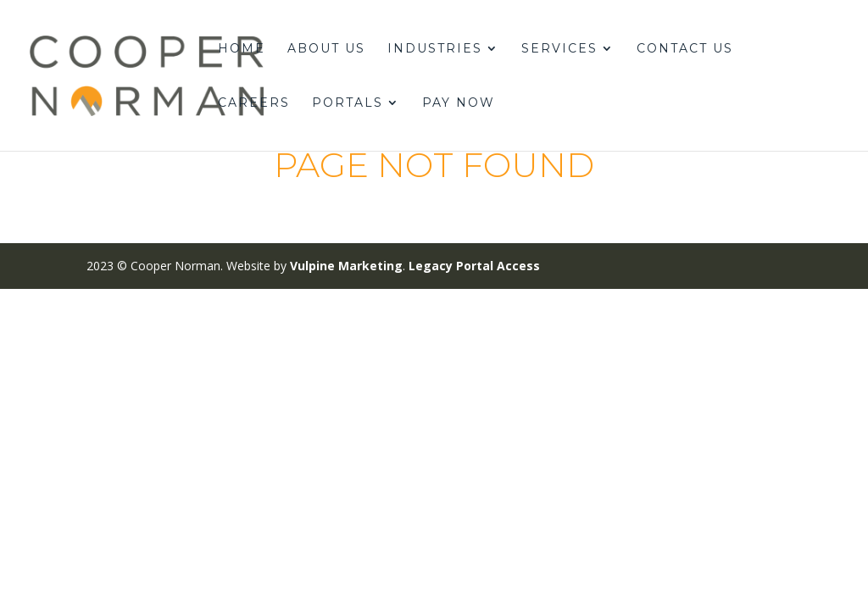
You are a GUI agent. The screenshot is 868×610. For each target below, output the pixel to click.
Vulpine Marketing (346, 266)
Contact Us (685, 49)
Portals (348, 103)
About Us (326, 49)
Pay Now (459, 103)
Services (559, 49)
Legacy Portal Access (474, 266)
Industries (435, 49)
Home (242, 49)
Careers (254, 103)
